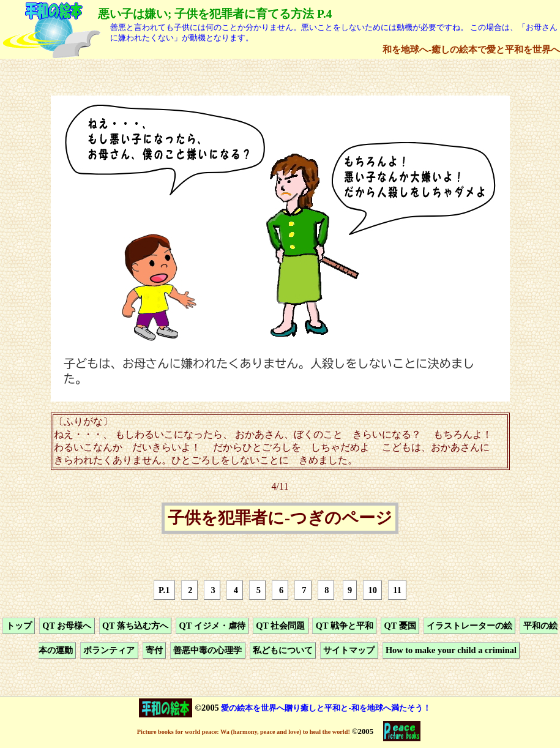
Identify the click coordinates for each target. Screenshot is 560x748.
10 (373, 590)
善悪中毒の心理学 (207, 651)
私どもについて (283, 651)
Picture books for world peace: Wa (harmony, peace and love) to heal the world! (244, 732)
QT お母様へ (67, 626)
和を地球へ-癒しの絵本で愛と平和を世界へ (471, 49)
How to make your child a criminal (451, 651)
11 (397, 590)
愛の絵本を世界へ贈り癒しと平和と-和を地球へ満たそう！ (326, 708)
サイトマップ (349, 651)
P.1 (164, 590)
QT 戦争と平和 (345, 626)
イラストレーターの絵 (469, 626)
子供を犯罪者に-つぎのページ (280, 518)
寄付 (154, 651)
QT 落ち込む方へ (135, 626)
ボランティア (109, 651)
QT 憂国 (400, 626)
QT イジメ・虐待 (212, 626)
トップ (19, 626)
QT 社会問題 (280, 626)
